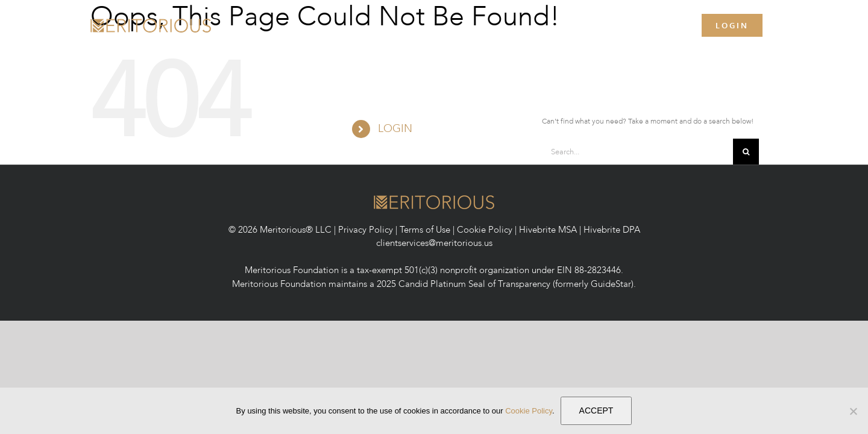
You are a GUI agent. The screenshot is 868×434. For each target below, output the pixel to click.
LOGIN (395, 129)
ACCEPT (596, 410)
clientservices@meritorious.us (434, 243)
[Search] (746, 152)
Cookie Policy (485, 230)
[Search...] (637, 152)
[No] (853, 411)
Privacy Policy (366, 230)
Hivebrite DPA (612, 230)
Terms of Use (425, 230)
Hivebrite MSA (548, 230)
